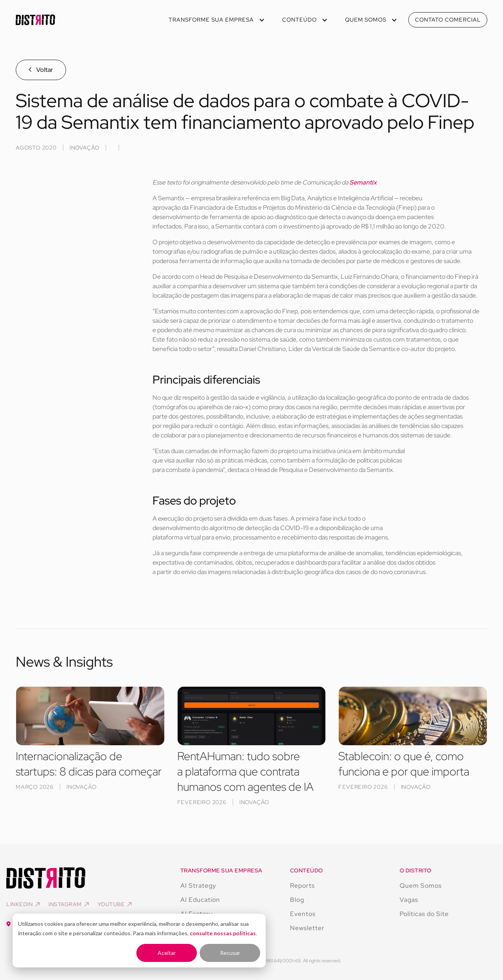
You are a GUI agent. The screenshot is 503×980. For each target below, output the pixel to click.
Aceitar (167, 953)
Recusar (230, 953)
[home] (35, 20)
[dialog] (139, 941)
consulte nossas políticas (223, 933)
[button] (216, 20)
